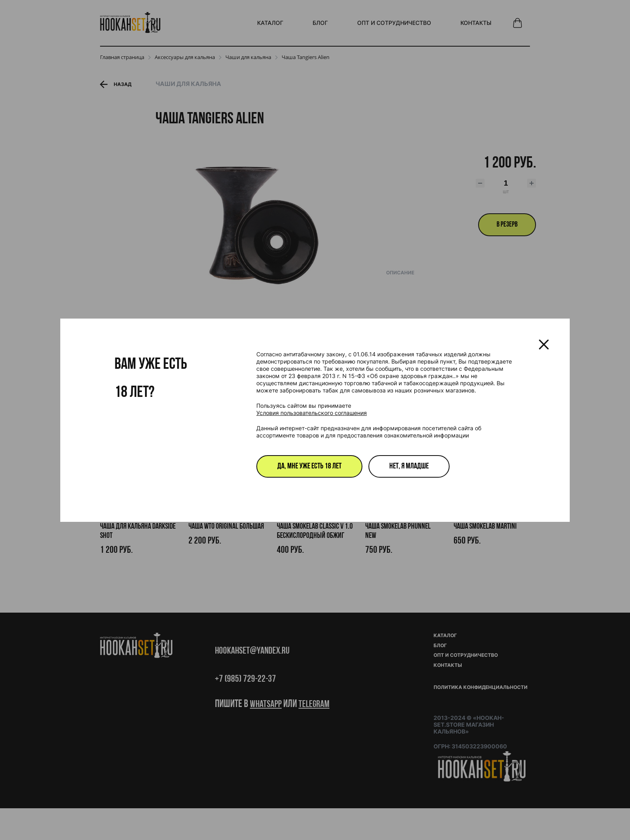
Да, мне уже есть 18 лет (309, 466)
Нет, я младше (409, 466)
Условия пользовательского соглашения (312, 413)
